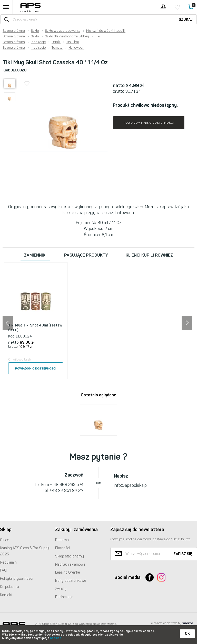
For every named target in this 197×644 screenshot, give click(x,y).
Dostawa (62, 540)
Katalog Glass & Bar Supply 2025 (25, 551)
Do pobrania (9, 587)
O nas (4, 540)
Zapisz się (183, 554)
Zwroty (61, 589)
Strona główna (14, 31)
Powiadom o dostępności (36, 368)
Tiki (97, 36)
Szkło (35, 31)
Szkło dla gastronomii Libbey (67, 36)
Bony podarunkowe (71, 581)
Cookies (56, 638)
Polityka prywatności (17, 579)
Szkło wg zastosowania (63, 31)
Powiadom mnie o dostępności (149, 123)
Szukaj (186, 20)
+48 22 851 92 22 (66, 490)
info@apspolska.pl (131, 485)
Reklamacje (64, 597)
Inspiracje (38, 42)
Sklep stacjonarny (70, 556)
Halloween (76, 48)
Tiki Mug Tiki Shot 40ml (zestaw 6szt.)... (35, 328)
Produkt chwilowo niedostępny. (145, 105)
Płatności (63, 548)
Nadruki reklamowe (70, 564)
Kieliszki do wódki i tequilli (106, 31)
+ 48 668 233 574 (67, 485)
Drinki (56, 42)
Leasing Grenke (68, 572)
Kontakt (6, 595)
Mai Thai (73, 42)
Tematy (57, 48)
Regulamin (8, 562)
